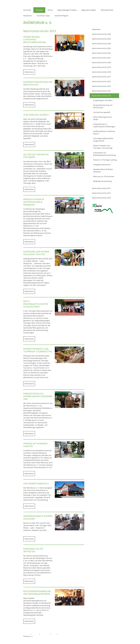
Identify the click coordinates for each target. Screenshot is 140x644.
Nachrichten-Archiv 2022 (101, 53)
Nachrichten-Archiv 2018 (101, 72)
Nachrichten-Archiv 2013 (101, 96)
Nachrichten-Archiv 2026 (101, 34)
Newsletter (96, 29)
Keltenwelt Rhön (107, 10)
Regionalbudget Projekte (67, 10)
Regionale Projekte (89, 10)
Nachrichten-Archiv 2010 (101, 198)
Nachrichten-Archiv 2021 (101, 58)
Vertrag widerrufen (65, 634)
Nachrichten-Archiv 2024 (101, 44)
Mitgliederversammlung (102, 181)
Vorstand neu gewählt (102, 112)
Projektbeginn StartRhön (103, 100)
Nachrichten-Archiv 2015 (101, 86)
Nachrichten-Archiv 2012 (101, 188)
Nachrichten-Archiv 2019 (101, 67)
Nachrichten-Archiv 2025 (101, 39)
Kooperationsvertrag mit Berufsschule (103, 106)
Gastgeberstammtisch (102, 165)
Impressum (27, 634)
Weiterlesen (29, 72)
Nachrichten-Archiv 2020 (101, 63)
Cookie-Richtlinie (45, 634)
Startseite (27, 10)
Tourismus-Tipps (43, 16)
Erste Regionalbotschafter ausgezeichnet (103, 140)
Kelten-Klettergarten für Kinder (103, 118)
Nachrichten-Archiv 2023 (101, 48)
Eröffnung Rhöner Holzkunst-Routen (104, 132)
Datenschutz (35, 634)
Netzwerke (27, 16)
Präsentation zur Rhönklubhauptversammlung (104, 154)
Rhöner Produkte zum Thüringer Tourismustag (103, 147)
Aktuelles (39, 10)
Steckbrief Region (61, 16)
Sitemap (54, 634)
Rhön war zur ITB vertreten (104, 176)
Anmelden (114, 638)
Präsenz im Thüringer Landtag (105, 160)
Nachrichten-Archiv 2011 (101, 193)
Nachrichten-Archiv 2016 (101, 81)
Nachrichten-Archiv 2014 (101, 91)
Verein (50, 10)
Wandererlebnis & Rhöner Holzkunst (103, 171)
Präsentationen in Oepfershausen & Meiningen (104, 125)
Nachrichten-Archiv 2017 (101, 77)
